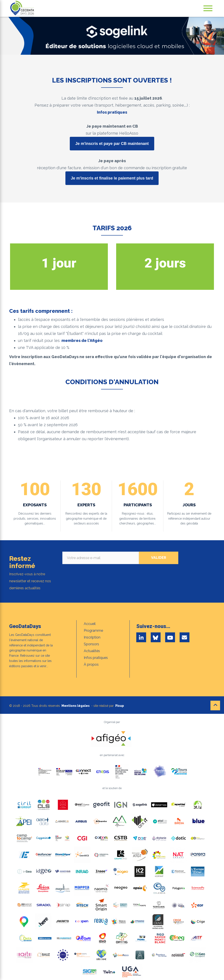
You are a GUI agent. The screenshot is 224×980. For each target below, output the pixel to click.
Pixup (120, 706)
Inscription (92, 637)
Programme (93, 631)
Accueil (90, 624)
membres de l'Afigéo (82, 340)
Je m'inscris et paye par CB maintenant (112, 144)
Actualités (92, 651)
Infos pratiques (112, 112)
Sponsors (91, 644)
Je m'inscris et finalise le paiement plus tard (112, 178)
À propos (91, 664)
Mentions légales (76, 706)
